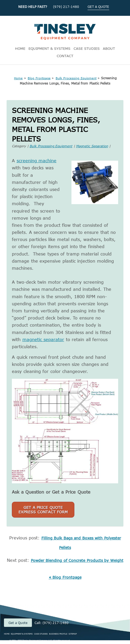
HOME (20, 48)
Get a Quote (18, 623)
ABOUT (109, 48)
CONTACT (65, 56)
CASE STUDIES (87, 48)
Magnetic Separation (92, 146)
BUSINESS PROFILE (58, 634)
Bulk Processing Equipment (76, 78)
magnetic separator (43, 340)
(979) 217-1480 (66, 7)
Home (18, 78)
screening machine (37, 161)
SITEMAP (73, 634)
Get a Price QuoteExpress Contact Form (43, 510)
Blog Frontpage (39, 78)
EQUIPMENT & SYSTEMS (49, 48)
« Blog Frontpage (65, 577)
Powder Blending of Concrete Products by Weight (77, 560)
